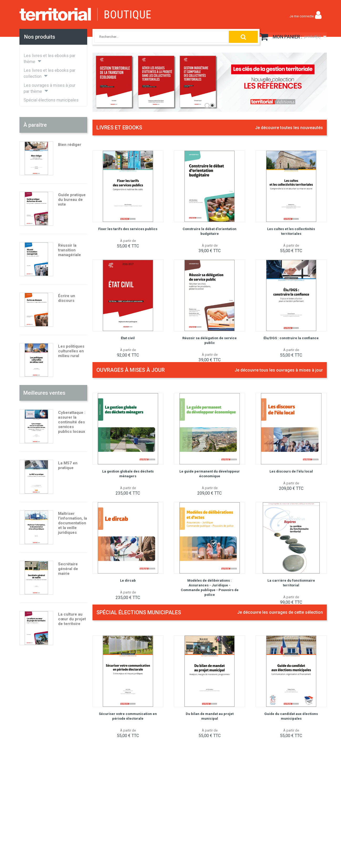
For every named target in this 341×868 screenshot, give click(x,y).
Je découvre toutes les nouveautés (289, 128)
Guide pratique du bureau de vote (72, 200)
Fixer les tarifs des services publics (128, 229)
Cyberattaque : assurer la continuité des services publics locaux (72, 422)
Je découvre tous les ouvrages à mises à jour (279, 370)
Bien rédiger (70, 145)
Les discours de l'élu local (291, 471)
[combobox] (156, 37)
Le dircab (128, 580)
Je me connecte (302, 16)
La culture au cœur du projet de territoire (72, 619)
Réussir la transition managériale (69, 250)
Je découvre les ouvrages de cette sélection (280, 612)
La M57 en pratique (68, 465)
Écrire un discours (67, 298)
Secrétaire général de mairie (68, 569)
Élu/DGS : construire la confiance (291, 338)
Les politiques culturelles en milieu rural (71, 351)
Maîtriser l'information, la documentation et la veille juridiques (73, 523)
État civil (128, 338)
